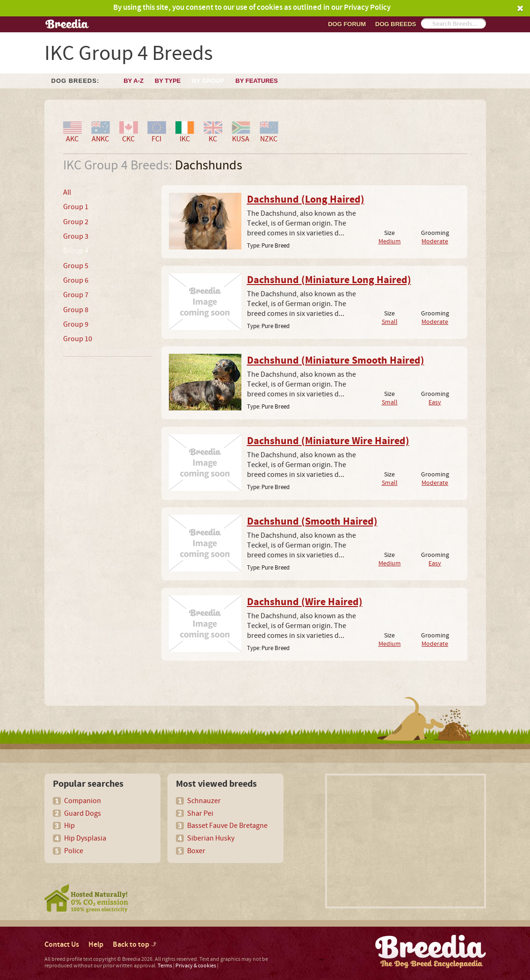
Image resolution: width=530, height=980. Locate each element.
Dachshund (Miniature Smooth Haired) (336, 361)
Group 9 (76, 324)
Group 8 (76, 310)
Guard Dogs (83, 813)
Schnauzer (204, 801)
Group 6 (76, 280)
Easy (435, 402)
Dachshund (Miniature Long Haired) (329, 280)
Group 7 (76, 295)
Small (390, 322)
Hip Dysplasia (85, 838)
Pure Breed (276, 246)
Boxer (196, 851)
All (67, 192)
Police (74, 851)
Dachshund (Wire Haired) (305, 602)
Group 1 (76, 207)
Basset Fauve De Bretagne (227, 826)
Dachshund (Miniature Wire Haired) (328, 441)
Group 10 (78, 339)
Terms (165, 966)
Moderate (435, 241)
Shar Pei (200, 813)
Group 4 (76, 251)
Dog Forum (347, 24)
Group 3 (76, 236)
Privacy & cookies (196, 966)
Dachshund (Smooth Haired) (312, 522)
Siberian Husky (211, 838)
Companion (83, 801)
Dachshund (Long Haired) (306, 200)
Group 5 (76, 266)
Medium (390, 241)
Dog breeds (396, 24)
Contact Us (62, 945)
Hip (69, 826)
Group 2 (76, 222)
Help (96, 945)
